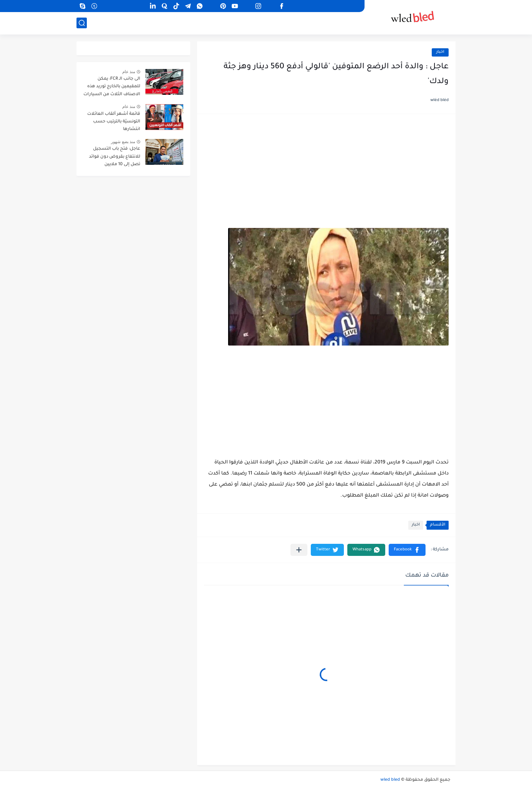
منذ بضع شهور (123, 142)
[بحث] (82, 23)
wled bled (390, 780)
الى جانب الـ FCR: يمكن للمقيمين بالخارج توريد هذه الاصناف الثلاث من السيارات (112, 87)
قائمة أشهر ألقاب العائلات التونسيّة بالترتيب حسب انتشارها (114, 122)
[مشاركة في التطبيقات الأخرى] (299, 550)
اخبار (440, 52)
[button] (407, 550)
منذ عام (129, 72)
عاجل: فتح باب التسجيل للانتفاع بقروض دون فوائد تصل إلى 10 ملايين (115, 157)
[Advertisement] (326, 174)
